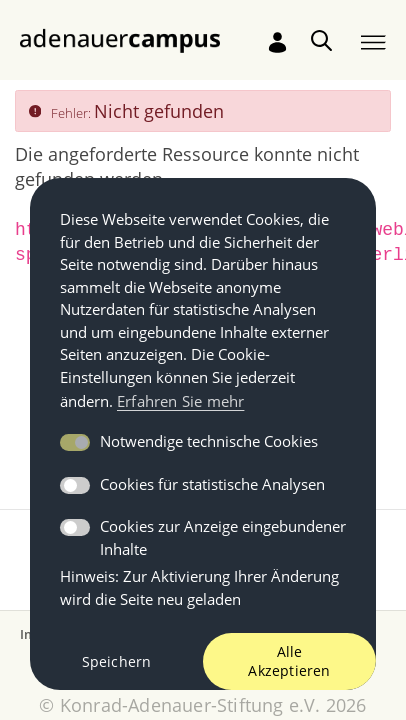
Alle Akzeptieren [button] (289, 661)
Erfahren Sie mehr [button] (180, 401)
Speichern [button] (117, 661)
